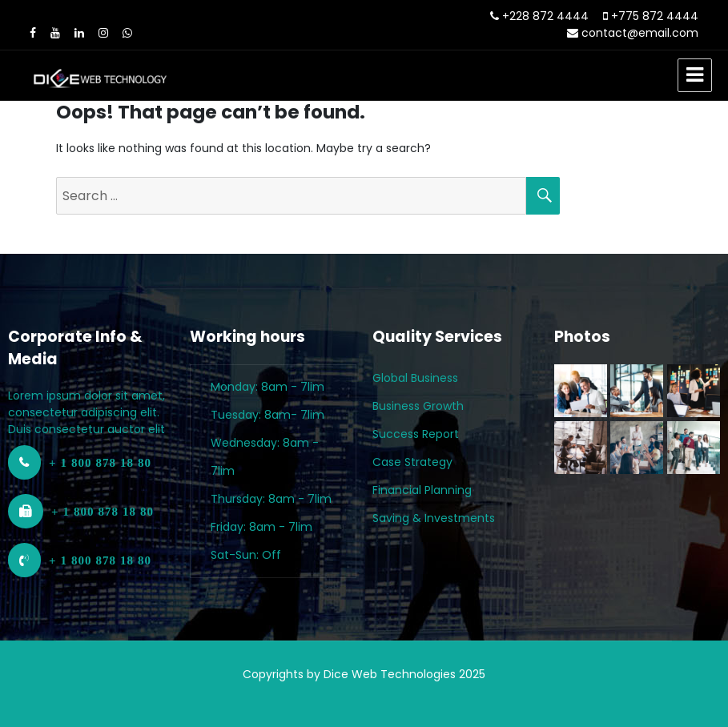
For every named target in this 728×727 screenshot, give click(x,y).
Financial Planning (422, 490)
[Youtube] (55, 33)
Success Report (416, 434)
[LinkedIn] (79, 33)
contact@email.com (640, 33)
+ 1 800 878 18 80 (100, 462)
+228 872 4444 (545, 16)
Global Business (415, 378)
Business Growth (418, 406)
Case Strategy (412, 462)
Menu (695, 75)
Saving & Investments (434, 518)
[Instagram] (103, 33)
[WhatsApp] (127, 33)
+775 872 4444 (655, 16)
